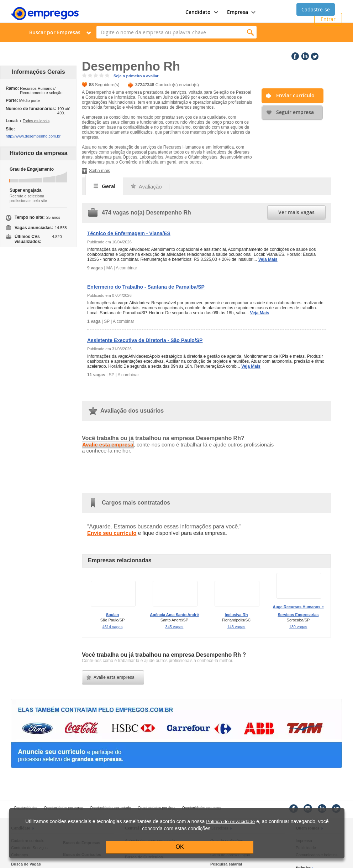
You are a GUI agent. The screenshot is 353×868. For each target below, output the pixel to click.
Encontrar (250, 32)
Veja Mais (268, 259)
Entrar (328, 19)
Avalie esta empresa (108, 445)
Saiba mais (99, 171)
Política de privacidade (230, 821)
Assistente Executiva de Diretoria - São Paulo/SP (145, 340)
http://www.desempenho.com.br (33, 136)
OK (180, 847)
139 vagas (298, 627)
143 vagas (236, 627)
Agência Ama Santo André (174, 615)
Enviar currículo (295, 95)
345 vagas (175, 627)
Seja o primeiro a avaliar (136, 76)
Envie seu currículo (112, 533)
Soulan (113, 615)
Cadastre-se (316, 9)
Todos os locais (36, 121)
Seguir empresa (295, 112)
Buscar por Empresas (55, 32)
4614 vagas (113, 627)
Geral (104, 186)
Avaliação (146, 187)
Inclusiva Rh (236, 615)
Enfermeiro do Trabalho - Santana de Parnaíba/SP (146, 287)
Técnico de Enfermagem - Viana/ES (129, 233)
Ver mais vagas (296, 212)
